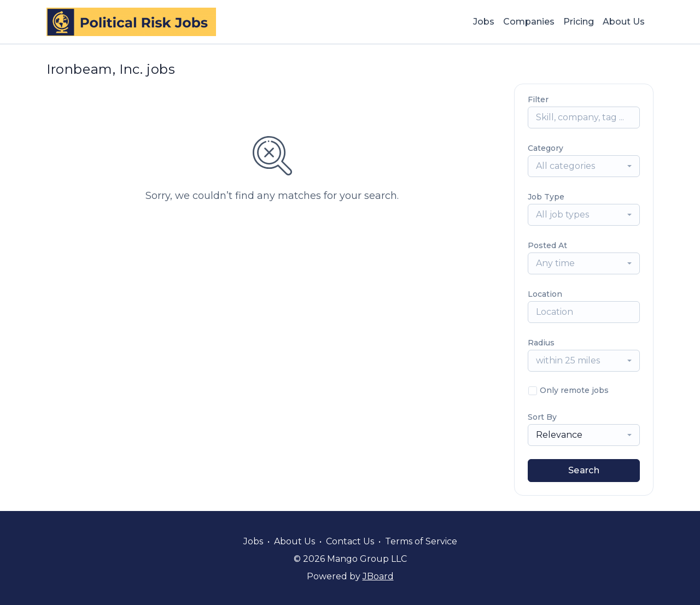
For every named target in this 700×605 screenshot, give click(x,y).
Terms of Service (421, 541)
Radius (541, 343)
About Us (624, 22)
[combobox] (584, 166)
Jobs (484, 22)
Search (584, 470)
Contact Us (350, 541)
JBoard (378, 576)
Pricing (579, 22)
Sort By (542, 417)
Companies (529, 22)
